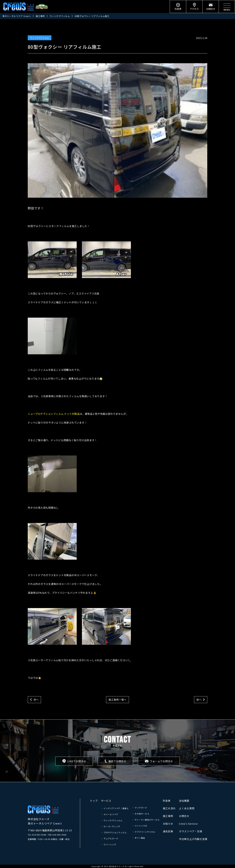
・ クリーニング (109, 844)
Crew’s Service (188, 824)
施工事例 (168, 816)
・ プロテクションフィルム (114, 832)
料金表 (167, 801)
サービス (106, 801)
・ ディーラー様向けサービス (146, 820)
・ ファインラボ (140, 826)
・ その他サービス (141, 814)
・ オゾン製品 (139, 838)
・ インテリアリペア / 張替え (115, 808)
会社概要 (184, 801)
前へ (199, 700)
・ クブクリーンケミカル (144, 832)
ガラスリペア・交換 (191, 831)
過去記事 (168, 831)
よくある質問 (187, 808)
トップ (94, 801)
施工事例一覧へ (117, 700)
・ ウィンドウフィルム (112, 820)
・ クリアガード (140, 808)
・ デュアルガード (110, 838)
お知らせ (168, 824)
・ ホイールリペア (110, 814)
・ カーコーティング (111, 826)
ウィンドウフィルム (40, 38)
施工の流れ (169, 808)
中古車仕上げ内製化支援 (193, 839)
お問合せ (184, 816)
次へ (36, 700)
